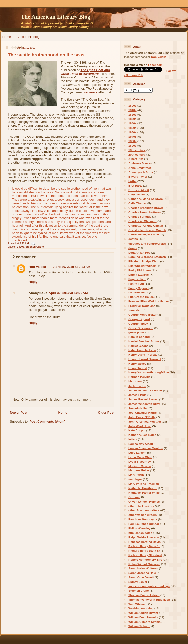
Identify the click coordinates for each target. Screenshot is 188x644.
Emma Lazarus (139, 275)
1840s (132, 123)
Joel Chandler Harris (142, 413)
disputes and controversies (147, 244)
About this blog (29, 37)
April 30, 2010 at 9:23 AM (72, 267)
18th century (137, 150)
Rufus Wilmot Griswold (144, 564)
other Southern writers (144, 510)
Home (7, 37)
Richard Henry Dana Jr (144, 546)
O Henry (134, 497)
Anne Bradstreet (140, 168)
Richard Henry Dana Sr (144, 551)
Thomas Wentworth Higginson (149, 599)
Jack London (137, 386)
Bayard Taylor (138, 177)
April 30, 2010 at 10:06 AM (68, 293)
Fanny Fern (136, 283)
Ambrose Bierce (140, 163)
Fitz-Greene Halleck (142, 297)
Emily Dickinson (140, 270)
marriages (135, 479)
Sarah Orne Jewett (141, 577)
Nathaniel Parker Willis (144, 493)
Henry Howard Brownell (145, 359)
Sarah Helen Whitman (143, 568)
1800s (132, 106)
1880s (132, 141)
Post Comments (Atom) (47, 421)
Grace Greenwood (141, 328)
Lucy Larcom (137, 453)
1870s (132, 137)
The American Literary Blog (56, 17)
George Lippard (139, 319)
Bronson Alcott (139, 190)
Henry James (137, 363)
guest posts (137, 332)
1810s (132, 110)
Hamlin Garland (139, 337)
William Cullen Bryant (143, 613)
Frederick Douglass (142, 306)
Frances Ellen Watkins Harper (149, 301)
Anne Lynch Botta (141, 172)
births (132, 181)
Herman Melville (139, 377)
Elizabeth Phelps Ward (144, 261)
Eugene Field (137, 279)
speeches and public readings (149, 586)
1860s (132, 132)
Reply (33, 282)
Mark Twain (136, 475)
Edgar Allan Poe (139, 252)
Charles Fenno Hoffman (145, 212)
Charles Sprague (140, 217)
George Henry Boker (142, 315)
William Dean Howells (143, 617)
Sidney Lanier (138, 582)
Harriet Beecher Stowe (144, 341)
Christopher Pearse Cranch (147, 230)
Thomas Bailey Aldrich (144, 595)
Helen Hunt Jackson (142, 350)
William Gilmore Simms (144, 622)
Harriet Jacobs (138, 346)
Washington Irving (141, 608)
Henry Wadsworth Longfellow (149, 372)
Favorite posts (138, 292)
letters (133, 439)
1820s (132, 114)
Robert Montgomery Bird (145, 559)
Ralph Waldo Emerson (144, 537)
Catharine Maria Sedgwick (146, 199)
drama (133, 248)
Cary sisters (137, 194)
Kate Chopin (137, 430)
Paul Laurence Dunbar (144, 524)
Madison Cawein (140, 466)
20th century (137, 154)
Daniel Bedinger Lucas (144, 234)
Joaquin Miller (138, 408)
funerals (134, 310)
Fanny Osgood (139, 288)
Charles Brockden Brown (146, 208)
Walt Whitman (138, 604)
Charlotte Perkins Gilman (146, 225)
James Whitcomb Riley (144, 404)
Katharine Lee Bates (142, 435)
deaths (133, 239)
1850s (132, 128)
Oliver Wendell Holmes (144, 501)
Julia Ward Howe (140, 426)
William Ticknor (139, 626)
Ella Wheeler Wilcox (142, 266)
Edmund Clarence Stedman (147, 257)
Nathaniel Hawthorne (143, 488)
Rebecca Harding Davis (144, 542)
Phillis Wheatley (139, 528)
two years (90, 92)
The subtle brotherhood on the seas (46, 55)
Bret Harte (135, 185)
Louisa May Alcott (141, 444)
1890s (20, 247)
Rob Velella (37, 267)
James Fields (137, 395)
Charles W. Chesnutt (142, 221)
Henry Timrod (138, 368)
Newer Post (19, 413)
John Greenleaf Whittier (145, 421)
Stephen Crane (35, 247)
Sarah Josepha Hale (142, 573)
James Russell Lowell (143, 399)
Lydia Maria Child (140, 457)
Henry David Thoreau (143, 355)
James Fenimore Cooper (145, 390)
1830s (132, 119)
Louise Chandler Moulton (146, 448)
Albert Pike (136, 159)
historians (135, 381)
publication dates (140, 533)
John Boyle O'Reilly (142, 417)
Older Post (106, 413)
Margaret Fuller (139, 470)
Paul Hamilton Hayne (143, 519)
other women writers (142, 515)
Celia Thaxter (137, 203)
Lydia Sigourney (140, 461)
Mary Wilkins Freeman (144, 484)
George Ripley (138, 323)
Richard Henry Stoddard (145, 555)
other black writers (141, 506)
